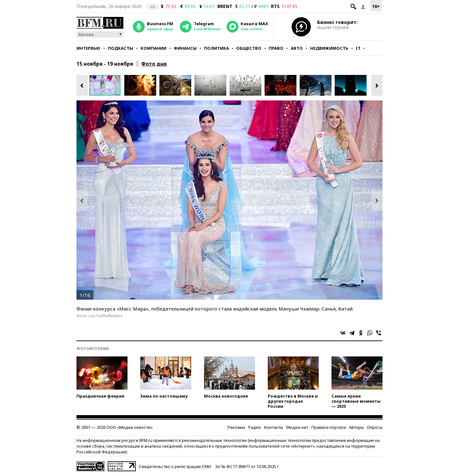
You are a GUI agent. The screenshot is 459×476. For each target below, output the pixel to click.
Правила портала (329, 427)
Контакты (274, 427)
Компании (153, 48)
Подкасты (120, 48)
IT (358, 48)
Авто (297, 48)
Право (276, 48)
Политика (216, 48)
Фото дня (154, 64)
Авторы (356, 427)
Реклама (236, 427)
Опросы (375, 427)
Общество (249, 48)
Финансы (185, 48)
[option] (107, 85)
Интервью (88, 48)
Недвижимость (329, 48)
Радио (255, 427)
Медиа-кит (297, 427)
